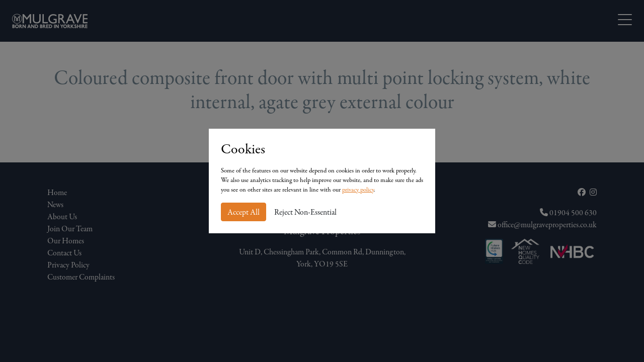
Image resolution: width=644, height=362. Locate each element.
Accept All (244, 212)
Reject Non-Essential (305, 212)
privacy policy (358, 190)
